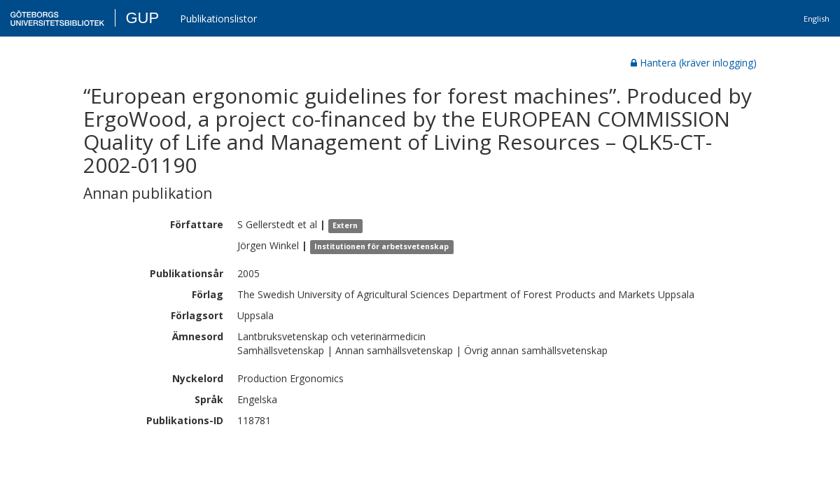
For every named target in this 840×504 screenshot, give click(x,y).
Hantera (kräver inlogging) (694, 63)
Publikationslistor (218, 19)
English (817, 19)
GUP (142, 18)
